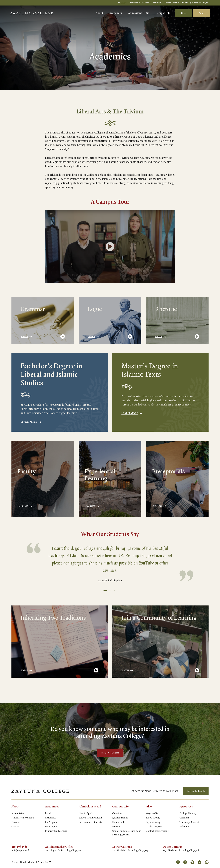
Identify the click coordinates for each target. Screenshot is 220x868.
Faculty (49, 813)
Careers (16, 822)
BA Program (51, 822)
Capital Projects (154, 827)
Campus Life (163, 13)
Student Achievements (23, 818)
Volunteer (185, 827)
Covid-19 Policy (28, 862)
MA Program (52, 827)
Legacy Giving (153, 822)
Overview (117, 813)
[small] (178, 862)
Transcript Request (189, 822)
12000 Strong (153, 818)
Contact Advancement (157, 831)
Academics (116, 13)
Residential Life (120, 818)
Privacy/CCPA (44, 862)
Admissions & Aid (139, 13)
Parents (116, 827)
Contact (16, 827)
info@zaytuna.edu (21, 851)
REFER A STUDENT (110, 753)
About (99, 13)
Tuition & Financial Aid (90, 818)
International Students (90, 822)
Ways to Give (152, 813)
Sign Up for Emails (196, 791)
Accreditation (18, 813)
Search (122, 3)
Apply (202, 13)
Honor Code (119, 822)
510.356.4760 (20, 847)
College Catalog (188, 813)
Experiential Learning (56, 831)
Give (183, 13)
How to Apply (86, 813)
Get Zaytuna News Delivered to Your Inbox (154, 791)
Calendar (184, 818)
